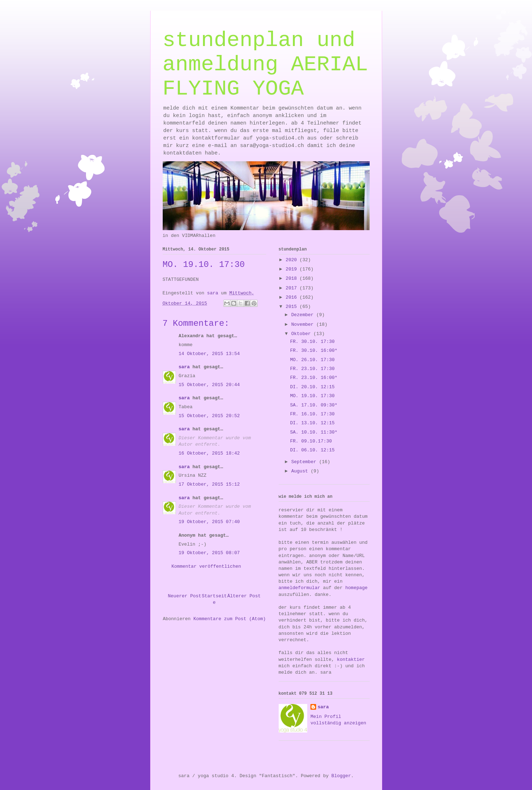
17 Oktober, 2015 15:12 (209, 484)
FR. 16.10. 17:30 (312, 414)
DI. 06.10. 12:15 (312, 450)
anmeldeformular (300, 588)
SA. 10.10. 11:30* (314, 432)
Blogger (341, 776)
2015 (293, 307)
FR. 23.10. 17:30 (312, 369)
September (305, 462)
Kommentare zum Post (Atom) (230, 619)
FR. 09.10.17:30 (311, 441)
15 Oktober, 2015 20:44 (209, 385)
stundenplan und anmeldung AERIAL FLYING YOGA (265, 65)
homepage (356, 588)
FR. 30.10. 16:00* (314, 351)
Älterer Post (244, 596)
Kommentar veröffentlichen (206, 566)
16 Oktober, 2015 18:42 (209, 453)
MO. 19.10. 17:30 (312, 396)
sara (184, 367)
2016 (293, 297)
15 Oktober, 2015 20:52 (209, 416)
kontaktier (351, 660)
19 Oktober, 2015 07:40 (209, 522)
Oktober (302, 334)
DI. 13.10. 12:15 (312, 423)
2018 (293, 278)
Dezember (304, 315)
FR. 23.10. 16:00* (314, 378)
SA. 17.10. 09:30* (314, 405)
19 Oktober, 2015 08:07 (209, 553)
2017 (293, 288)
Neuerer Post (185, 596)
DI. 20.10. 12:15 (312, 387)
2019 (293, 269)
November (304, 325)
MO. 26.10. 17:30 (312, 360)
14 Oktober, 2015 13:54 (209, 354)
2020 (293, 260)
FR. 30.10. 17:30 (312, 342)
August (301, 471)
